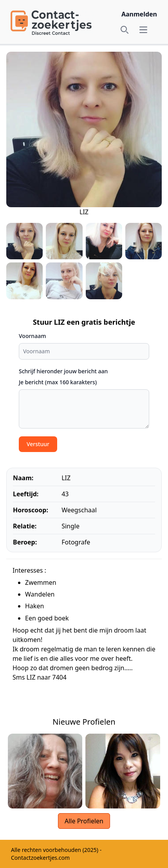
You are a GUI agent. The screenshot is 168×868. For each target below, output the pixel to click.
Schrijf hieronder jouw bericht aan (63, 371)
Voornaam (32, 336)
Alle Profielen (84, 821)
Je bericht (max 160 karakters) (58, 382)
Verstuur (38, 444)
